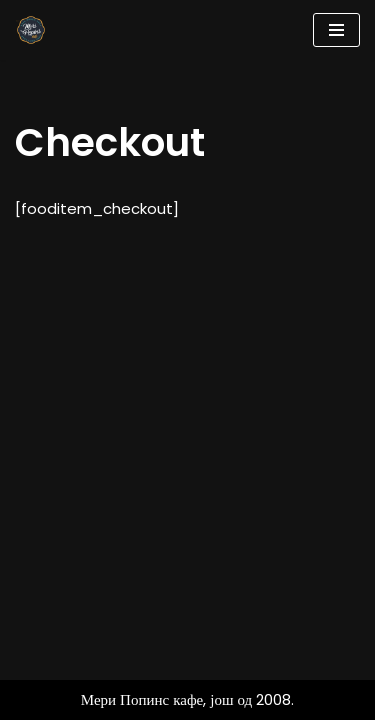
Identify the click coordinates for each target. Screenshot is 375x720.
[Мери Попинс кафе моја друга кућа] (31, 30)
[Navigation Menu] (336, 30)
